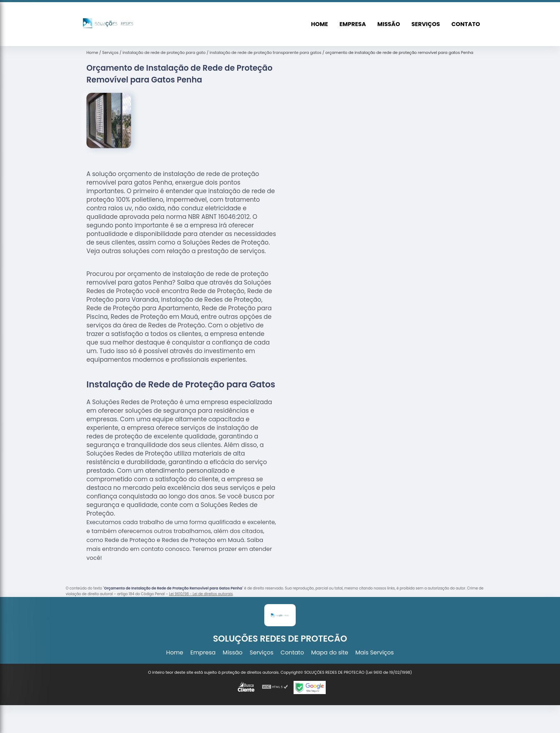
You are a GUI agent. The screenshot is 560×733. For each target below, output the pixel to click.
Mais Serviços (375, 652)
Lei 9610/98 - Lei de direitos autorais (201, 594)
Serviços (426, 24)
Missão (389, 24)
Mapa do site (330, 652)
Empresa (352, 24)
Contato (466, 24)
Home (320, 24)
